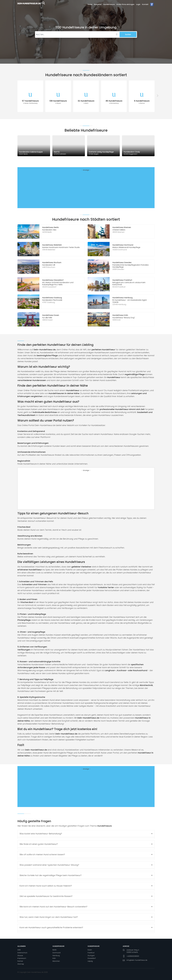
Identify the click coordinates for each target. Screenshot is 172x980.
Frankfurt (91, 953)
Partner (20, 961)
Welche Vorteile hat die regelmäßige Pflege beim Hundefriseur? (51, 875)
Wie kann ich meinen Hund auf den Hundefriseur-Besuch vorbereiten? (53, 907)
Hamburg (56, 956)
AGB (19, 950)
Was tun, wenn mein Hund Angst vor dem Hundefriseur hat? (49, 917)
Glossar (20, 956)
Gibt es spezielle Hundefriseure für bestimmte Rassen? (46, 896)
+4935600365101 (133, 956)
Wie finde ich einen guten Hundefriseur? (39, 844)
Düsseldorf (92, 958)
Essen (90, 950)
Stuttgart (91, 956)
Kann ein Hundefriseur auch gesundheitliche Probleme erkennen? (51, 927)
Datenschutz (22, 953)
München (56, 961)
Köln (54, 958)
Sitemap (21, 964)
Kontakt (145, 4)
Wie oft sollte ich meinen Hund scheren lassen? (42, 854)
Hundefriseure (109, 4)
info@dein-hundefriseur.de (137, 960)
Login (138, 4)
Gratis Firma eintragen (125, 4)
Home (90, 4)
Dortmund (56, 953)
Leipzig (90, 961)
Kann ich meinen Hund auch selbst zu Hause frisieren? (46, 886)
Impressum (22, 958)
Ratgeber (98, 4)
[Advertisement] (86, 189)
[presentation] (15, 95)
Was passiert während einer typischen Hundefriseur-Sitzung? (49, 865)
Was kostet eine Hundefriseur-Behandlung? (41, 834)
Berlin (55, 950)
